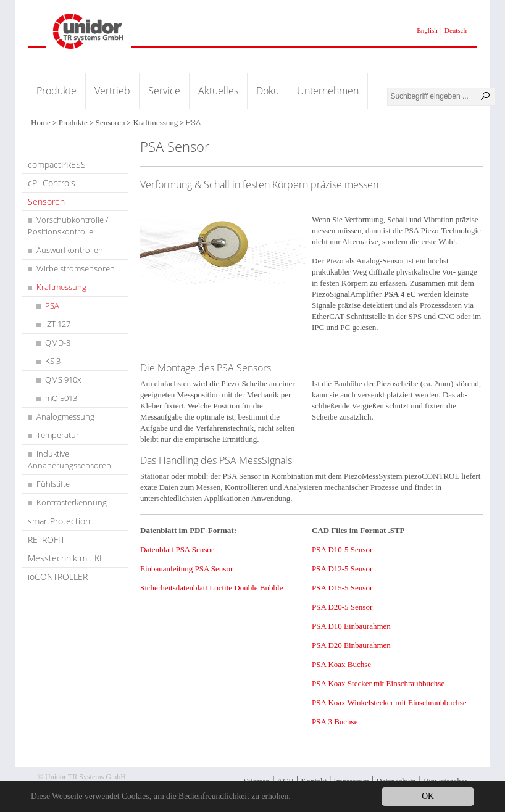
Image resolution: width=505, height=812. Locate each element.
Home (41, 122)
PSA (52, 305)
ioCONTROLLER (58, 577)
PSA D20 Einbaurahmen (351, 645)
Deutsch (456, 30)
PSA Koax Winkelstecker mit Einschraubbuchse (389, 702)
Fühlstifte (53, 484)
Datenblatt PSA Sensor (177, 549)
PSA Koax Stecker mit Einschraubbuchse (378, 683)
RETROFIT (46, 540)
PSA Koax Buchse (341, 664)
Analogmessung (65, 416)
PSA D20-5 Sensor (342, 607)
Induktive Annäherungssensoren (69, 459)
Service (164, 91)
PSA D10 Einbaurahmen (351, 626)
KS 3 (53, 361)
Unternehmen (328, 91)
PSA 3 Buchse (335, 722)
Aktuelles (218, 91)
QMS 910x (63, 379)
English (427, 30)
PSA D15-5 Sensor (342, 588)
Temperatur (58, 435)
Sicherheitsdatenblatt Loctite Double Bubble (211, 588)
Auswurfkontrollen (70, 250)
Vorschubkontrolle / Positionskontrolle (68, 226)
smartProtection (59, 521)
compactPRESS (57, 164)
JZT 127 (58, 324)
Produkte (56, 91)
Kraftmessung (155, 122)
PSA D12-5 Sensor (342, 569)
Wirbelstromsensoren (76, 268)
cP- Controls (52, 183)
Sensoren (111, 122)
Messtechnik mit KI (65, 558)
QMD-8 (58, 342)
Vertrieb (112, 91)
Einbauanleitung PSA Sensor (186, 569)
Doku (268, 91)
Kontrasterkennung (72, 502)
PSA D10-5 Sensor (342, 549)
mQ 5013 (61, 398)
